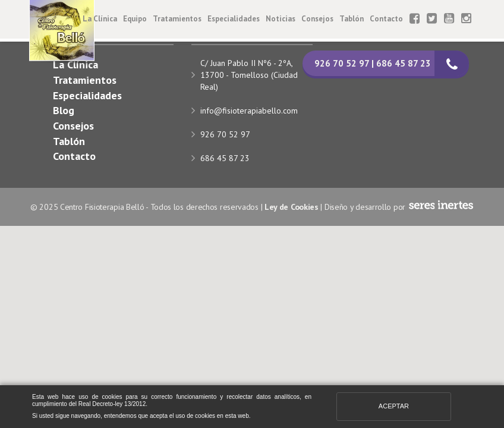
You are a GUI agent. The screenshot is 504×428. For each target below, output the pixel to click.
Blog (64, 110)
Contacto (386, 19)
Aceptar (394, 406)
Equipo (135, 19)
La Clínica (100, 19)
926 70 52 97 (225, 134)
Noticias (281, 19)
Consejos (317, 19)
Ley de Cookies (292, 207)
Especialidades (234, 19)
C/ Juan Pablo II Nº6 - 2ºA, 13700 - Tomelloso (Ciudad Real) (249, 75)
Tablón (352, 19)
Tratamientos (177, 19)
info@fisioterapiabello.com (249, 111)
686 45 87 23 (225, 158)
